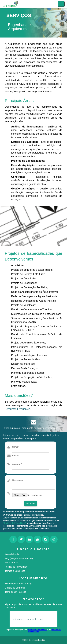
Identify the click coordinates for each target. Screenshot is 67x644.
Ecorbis (41, 640)
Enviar (31, 504)
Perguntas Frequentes (17, 409)
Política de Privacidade (16, 567)
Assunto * (17, 464)
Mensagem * (18, 480)
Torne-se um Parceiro (15, 592)
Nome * (16, 447)
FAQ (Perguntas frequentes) (19, 558)
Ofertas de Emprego (15, 588)
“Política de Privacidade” (15, 523)
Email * (16, 455)
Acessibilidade (12, 554)
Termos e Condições (15, 571)
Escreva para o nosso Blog (18, 584)
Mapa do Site (11, 563)
